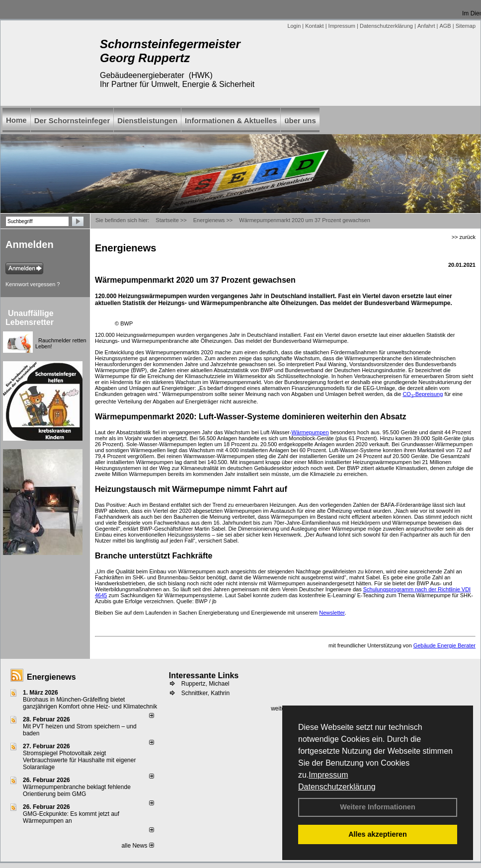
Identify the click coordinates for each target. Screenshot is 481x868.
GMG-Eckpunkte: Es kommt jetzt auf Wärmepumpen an (71, 817)
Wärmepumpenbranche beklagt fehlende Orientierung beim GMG (77, 790)
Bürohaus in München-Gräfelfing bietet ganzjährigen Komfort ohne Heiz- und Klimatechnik (90, 703)
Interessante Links (204, 675)
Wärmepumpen (310, 432)
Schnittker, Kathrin (205, 693)
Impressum (328, 775)
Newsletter (332, 613)
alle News (137, 846)
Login (294, 26)
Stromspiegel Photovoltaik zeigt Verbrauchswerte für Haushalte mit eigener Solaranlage (79, 760)
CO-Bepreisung (423, 394)
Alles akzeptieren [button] (378, 834)
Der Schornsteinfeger (72, 120)
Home (16, 120)
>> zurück (464, 237)
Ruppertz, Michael (205, 684)
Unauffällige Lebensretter (30, 318)
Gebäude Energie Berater (444, 645)
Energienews (51, 677)
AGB (445, 26)
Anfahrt (426, 26)
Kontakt (314, 26)
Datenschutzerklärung (337, 787)
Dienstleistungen (147, 120)
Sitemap (466, 26)
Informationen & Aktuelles (231, 120)
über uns (300, 120)
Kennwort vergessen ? (33, 284)
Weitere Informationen (378, 807)
